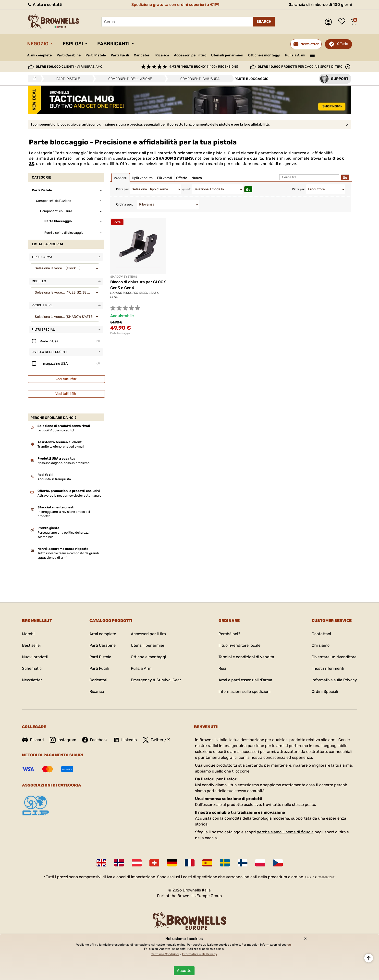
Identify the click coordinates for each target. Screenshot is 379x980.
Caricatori (142, 55)
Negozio (38, 44)
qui (289, 945)
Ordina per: (125, 204)
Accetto (184, 971)
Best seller (32, 645)
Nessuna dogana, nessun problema (63, 463)
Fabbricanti (113, 44)
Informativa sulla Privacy (334, 680)
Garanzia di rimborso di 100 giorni (320, 5)
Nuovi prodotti (35, 657)
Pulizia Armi (295, 55)
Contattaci (321, 634)
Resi (222, 668)
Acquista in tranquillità (54, 479)
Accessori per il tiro (190, 55)
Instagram (63, 740)
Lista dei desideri (343, 22)
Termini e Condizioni (165, 954)
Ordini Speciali (325, 691)
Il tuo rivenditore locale (239, 645)
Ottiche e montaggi (264, 55)
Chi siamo (321, 645)
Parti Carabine (69, 55)
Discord (33, 740)
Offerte (343, 44)
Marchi (28, 634)
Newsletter (32, 680)
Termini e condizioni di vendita (246, 657)
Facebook (95, 740)
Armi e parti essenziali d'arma (245, 680)
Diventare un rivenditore (334, 657)
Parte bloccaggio (120, 333)
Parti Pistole (96, 55)
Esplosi (73, 44)
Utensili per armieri (227, 55)
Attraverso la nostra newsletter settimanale (69, 496)
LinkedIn (125, 740)
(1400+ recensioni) (204, 67)
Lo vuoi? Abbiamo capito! (56, 430)
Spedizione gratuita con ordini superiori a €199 (175, 5)
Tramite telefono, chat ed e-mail (61, 446)
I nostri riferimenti (328, 668)
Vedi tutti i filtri (66, 379)
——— (312, 55)
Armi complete (39, 55)
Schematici (32, 668)
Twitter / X (156, 740)
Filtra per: (122, 189)
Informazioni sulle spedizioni (245, 691)
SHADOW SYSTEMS (174, 158)
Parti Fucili (120, 55)
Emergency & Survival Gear (156, 680)
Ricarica (162, 55)
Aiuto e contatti (45, 5)
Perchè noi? (229, 634)
